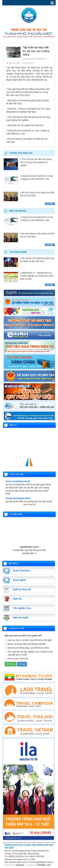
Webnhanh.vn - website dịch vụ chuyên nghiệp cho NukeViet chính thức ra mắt (37, 276)
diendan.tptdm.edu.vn (19, 862)
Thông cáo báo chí (21, 153)
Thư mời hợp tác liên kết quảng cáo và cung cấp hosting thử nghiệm (36, 162)
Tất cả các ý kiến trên (17, 659)
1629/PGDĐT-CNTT (29, 548)
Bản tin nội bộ (18, 211)
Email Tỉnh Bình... (22, 571)
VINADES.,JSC (44, 865)
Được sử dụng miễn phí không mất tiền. (25, 644)
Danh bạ (17, 599)
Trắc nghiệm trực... (23, 608)
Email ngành (19, 580)
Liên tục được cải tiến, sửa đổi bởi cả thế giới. (28, 640)
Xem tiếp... (50, 204)
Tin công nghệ (18, 252)
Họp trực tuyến (21, 618)
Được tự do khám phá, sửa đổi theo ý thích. (27, 648)
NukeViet (20, 865)
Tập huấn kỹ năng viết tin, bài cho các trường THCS (36, 51)
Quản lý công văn (22, 589)
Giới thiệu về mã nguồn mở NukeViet (25, 125)
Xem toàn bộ (29, 505)
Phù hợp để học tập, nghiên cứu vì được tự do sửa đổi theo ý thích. (28, 653)
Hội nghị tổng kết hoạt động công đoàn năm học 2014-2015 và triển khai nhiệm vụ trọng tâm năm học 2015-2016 (28, 92)
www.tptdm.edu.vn (21, 859)
